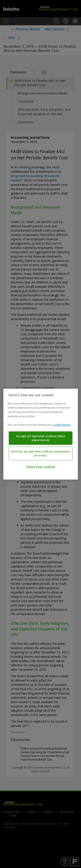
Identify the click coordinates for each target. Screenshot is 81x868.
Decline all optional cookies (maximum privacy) (40, 453)
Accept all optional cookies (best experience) (41, 438)
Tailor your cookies (40, 466)
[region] (40, 434)
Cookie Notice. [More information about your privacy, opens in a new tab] (62, 425)
